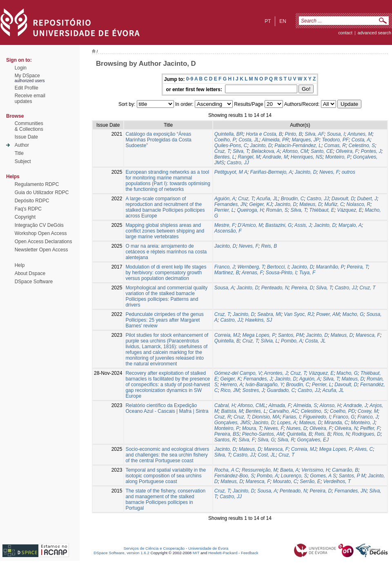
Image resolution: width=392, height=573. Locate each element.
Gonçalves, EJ (313, 440)
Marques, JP (305, 140)
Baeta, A (290, 470)
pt (268, 21)
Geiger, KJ (261, 204)
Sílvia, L (270, 341)
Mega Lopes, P (259, 335)
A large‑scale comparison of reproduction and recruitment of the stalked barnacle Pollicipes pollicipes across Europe (165, 207)
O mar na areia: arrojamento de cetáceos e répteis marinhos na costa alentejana (166, 252)
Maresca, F (368, 335)
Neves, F (329, 172)
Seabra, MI (269, 314)
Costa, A (361, 140)
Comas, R (335, 145)
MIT (196, 553)
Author (22, 145)
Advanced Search (374, 33)
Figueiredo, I (317, 417)
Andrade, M (275, 157)
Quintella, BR (229, 134)
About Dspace (30, 273)
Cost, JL (267, 455)
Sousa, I (336, 134)
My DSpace (27, 76)
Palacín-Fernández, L (298, 145)
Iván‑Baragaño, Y (264, 385)
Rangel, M (249, 157)
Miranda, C (336, 423)
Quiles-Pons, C (231, 145)
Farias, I (291, 417)
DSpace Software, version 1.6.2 (121, 553)
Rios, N (341, 434)
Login (21, 68)
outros (349, 172)
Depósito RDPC (32, 201)
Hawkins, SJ (258, 320)
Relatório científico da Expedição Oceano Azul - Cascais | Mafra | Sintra (167, 408)
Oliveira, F (347, 151)
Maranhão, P (330, 267)
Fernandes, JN (231, 204)
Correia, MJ (227, 335)
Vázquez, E (349, 210)
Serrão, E (310, 481)
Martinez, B (227, 273)
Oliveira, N (346, 428)
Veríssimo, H (315, 470)
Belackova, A (266, 151)
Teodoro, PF (335, 140)
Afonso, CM (295, 151)
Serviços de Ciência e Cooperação (154, 548)
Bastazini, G (279, 225)
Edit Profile (27, 88)
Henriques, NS (307, 157)
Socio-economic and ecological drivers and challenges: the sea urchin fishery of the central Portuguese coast (167, 455)
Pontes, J (371, 151)
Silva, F (247, 440)
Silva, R (286, 440)
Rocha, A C (227, 470)
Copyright (25, 217)
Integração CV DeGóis (39, 225)
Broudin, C (293, 199)
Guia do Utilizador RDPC (42, 192)
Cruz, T (222, 151)
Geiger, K (230, 379)
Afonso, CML (252, 405)
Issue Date (26, 137)
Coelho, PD (342, 411)
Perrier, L (224, 210)
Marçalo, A (350, 225)
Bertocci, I (278, 267)
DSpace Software (34, 282)
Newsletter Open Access (41, 250)
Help (20, 265)
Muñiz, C (334, 204)
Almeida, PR (275, 140)
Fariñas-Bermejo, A (271, 172)
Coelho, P (225, 140)
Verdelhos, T (337, 481)
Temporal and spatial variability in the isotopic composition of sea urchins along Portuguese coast (166, 476)
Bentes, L (225, 157)
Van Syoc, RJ (298, 314)
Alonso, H (330, 405)
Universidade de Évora (208, 548)
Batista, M (232, 411)
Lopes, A (287, 423)
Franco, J (225, 267)
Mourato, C (285, 481)
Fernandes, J (258, 379)
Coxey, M (368, 411)
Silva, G (266, 440)
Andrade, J (355, 405)
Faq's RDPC (28, 209)
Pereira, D (302, 288)
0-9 (190, 79)
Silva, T (241, 151)
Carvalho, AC (284, 411)
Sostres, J (253, 390)
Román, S (277, 210)
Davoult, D (343, 199)
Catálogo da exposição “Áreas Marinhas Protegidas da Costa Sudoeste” (158, 140)
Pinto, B (294, 134)
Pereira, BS (227, 434)
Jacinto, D (261, 145)
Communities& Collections (29, 126)
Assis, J (303, 225)
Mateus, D (311, 204)
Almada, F (280, 405)
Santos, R (225, 440)
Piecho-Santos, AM (263, 434)
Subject (23, 161)
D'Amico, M (250, 225)
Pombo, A (292, 341)
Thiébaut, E (322, 210)
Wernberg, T (251, 267)
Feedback (250, 553)
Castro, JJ (238, 163)
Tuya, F (307, 273)
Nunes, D (296, 428)
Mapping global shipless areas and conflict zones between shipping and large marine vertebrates (165, 231)
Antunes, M (360, 134)
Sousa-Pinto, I (281, 273)
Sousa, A (224, 288)
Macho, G (353, 314)
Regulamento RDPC (37, 184)
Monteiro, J (363, 423)
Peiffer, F (370, 428)
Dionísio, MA (266, 417)
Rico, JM (230, 390)
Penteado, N (275, 288)
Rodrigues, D (366, 434)
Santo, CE (322, 151)
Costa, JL (249, 140)
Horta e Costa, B (264, 134)
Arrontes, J (276, 373)
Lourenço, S (294, 476)
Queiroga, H (250, 210)
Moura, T (252, 428)
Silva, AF (314, 134)
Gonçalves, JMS (232, 423)
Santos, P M (352, 476)
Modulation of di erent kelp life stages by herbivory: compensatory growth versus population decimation (166, 273)
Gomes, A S (323, 476)
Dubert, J (367, 199)
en (283, 21)
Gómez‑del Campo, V (238, 373)
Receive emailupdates (30, 98)
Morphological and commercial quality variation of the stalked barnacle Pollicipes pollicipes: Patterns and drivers (166, 296)
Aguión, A (225, 199)
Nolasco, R (358, 204)
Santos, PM (291, 335)
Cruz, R (223, 417)
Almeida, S (305, 405)
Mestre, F (225, 225)
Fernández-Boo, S (234, 476)
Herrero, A (231, 385)
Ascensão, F (228, 231)
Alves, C (364, 449)
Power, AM (328, 314)
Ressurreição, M (259, 470)
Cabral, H (225, 405)
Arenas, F (252, 273)
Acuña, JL (267, 199)
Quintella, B (227, 341)
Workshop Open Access (41, 233)
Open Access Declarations (43, 242)
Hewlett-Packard (223, 553)
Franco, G (344, 417)
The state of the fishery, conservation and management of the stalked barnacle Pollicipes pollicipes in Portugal (165, 499)
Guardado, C (281, 390)
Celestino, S (362, 145)
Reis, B (269, 246)
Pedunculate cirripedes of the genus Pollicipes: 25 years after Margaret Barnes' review (164, 320)
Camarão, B (345, 470)
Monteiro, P (338, 157)
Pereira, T (357, 267)
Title (19, 153)
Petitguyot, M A (231, 172)
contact (345, 33)
